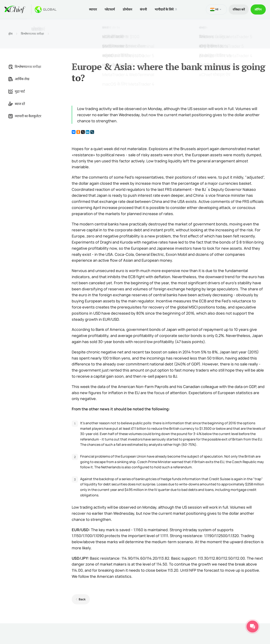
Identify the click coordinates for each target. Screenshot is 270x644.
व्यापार (91, 9)
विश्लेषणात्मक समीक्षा (32, 33)
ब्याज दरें (17, 103)
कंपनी (143, 9)
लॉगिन (258, 9)
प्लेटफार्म (108, 9)
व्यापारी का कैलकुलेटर (25, 116)
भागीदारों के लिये (165, 9)
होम (10, 33)
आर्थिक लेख (19, 79)
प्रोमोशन (127, 9)
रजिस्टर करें (238, 9)
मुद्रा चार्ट (17, 91)
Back (82, 599)
